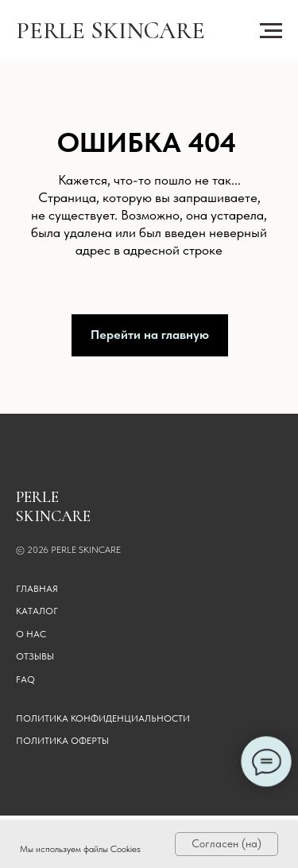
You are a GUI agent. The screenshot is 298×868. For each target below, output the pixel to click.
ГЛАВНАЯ (37, 589)
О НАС (31, 634)
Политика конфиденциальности (103, 718)
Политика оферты (62, 741)
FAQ (25, 679)
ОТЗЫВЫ (35, 656)
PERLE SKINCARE (110, 31)
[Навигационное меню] (271, 31)
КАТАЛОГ (37, 611)
